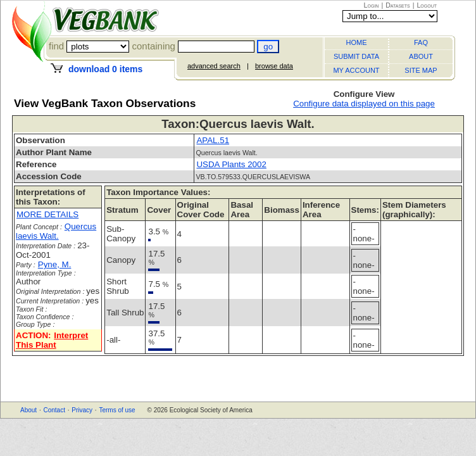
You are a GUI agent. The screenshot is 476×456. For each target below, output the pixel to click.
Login (372, 5)
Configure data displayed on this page (364, 104)
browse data (274, 66)
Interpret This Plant (52, 340)
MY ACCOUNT (356, 70)
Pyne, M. (55, 264)
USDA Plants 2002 (231, 164)
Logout (427, 5)
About (28, 410)
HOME (357, 42)
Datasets (398, 5)
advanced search (214, 66)
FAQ (421, 42)
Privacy (82, 410)
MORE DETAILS (47, 214)
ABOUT (421, 56)
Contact (54, 410)
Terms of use (117, 410)
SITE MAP (421, 70)
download (105, 69)
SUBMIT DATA (356, 56)
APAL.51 (213, 140)
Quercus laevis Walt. (56, 231)
